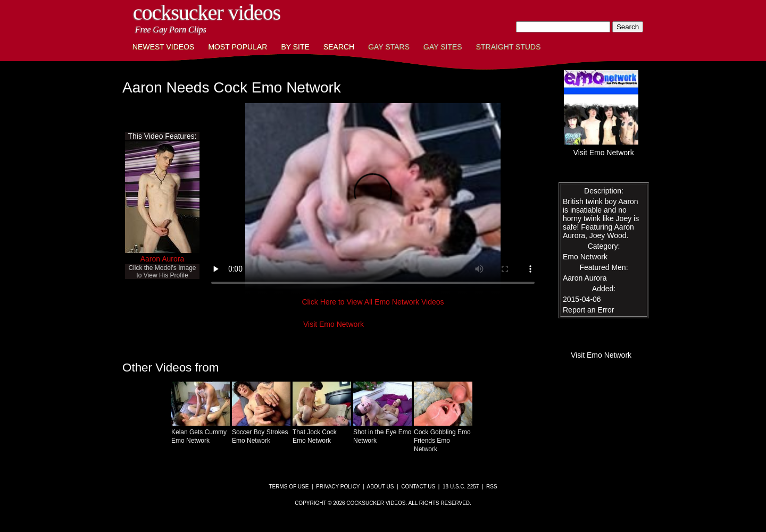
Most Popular (238, 47)
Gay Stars (389, 47)
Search (339, 47)
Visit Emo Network (334, 324)
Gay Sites (443, 47)
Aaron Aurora (163, 259)
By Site (295, 47)
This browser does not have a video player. (373, 199)
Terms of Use (289, 487)
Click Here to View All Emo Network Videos (373, 302)
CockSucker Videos (207, 12)
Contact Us (418, 487)
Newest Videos (163, 47)
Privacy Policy (338, 487)
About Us (381, 487)
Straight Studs (509, 47)
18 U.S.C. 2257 (461, 487)
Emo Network (585, 257)
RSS (492, 487)
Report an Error (588, 310)
